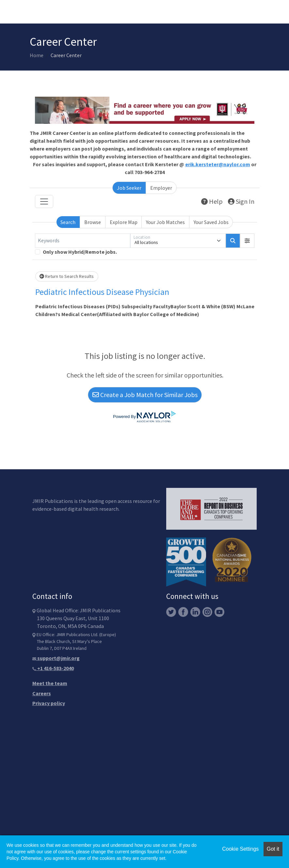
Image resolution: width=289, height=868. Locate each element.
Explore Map (124, 222)
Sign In (241, 201)
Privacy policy (49, 703)
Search (68, 222)
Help (212, 201)
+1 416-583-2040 (53, 668)
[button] (247, 241)
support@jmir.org (56, 658)
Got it (273, 849)
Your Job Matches (165, 222)
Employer (161, 188)
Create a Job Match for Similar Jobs (145, 395)
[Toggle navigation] (44, 201)
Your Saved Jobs (211, 222)
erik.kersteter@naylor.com (218, 164)
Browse (93, 222)
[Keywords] (83, 241)
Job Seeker (129, 188)
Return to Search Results (67, 276)
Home (37, 55)
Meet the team (50, 683)
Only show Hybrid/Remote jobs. (80, 252)
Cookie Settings (240, 849)
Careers (42, 693)
